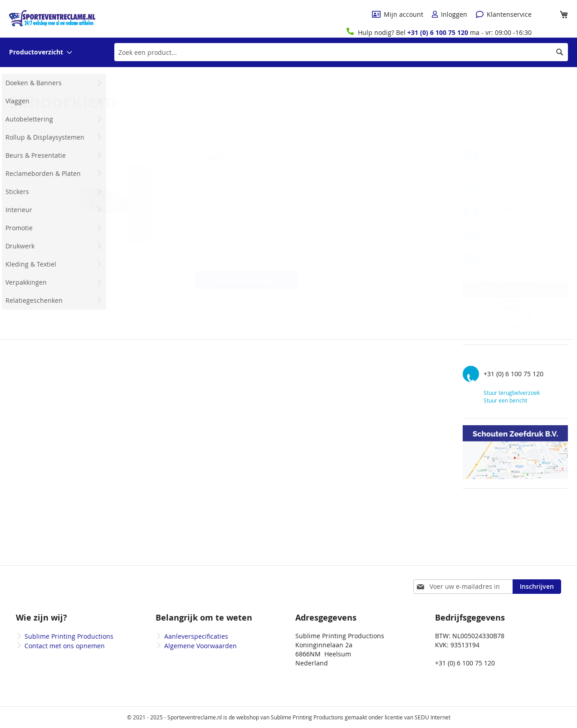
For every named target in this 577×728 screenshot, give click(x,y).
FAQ (257, 157)
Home (17, 80)
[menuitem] (41, 52)
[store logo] (52, 18)
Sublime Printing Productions (69, 636)
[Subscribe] (537, 587)
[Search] (560, 52)
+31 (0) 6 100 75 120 (438, 32)
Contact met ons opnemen (65, 646)
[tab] (219, 156)
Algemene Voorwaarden (200, 646)
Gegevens (217, 157)
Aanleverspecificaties (196, 636)
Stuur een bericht (505, 400)
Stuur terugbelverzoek (512, 393)
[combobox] (341, 52)
